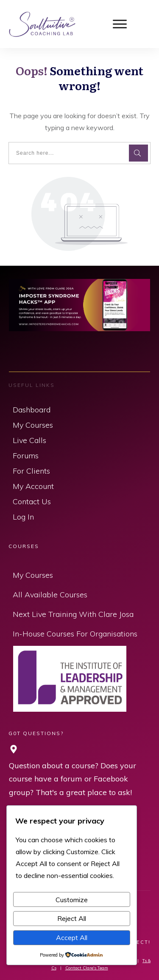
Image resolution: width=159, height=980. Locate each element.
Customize (72, 900)
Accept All (72, 937)
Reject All (72, 918)
